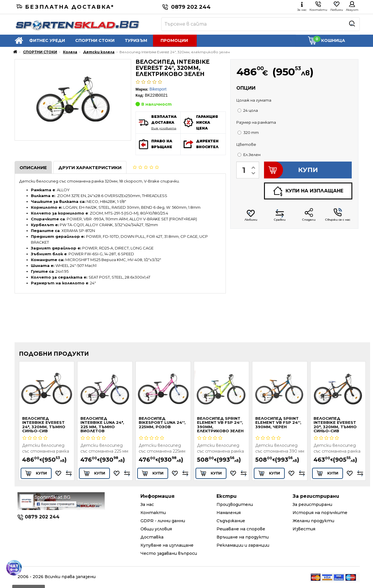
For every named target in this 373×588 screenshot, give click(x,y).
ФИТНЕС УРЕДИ (47, 40)
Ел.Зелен (249, 155)
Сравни (280, 215)
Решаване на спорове (241, 529)
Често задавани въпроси (169, 553)
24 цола (248, 110)
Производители (235, 504)
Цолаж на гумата (254, 100)
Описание (33, 168)
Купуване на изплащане (167, 545)
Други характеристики (90, 168)
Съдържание (231, 521)
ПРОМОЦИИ (174, 40)
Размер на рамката (256, 122)
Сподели (309, 215)
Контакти (153, 513)
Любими (251, 215)
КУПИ (291, 170)
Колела (70, 52)
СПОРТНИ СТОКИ (95, 40)
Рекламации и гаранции (243, 545)
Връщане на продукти (243, 537)
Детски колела (99, 52)
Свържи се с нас (338, 215)
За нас (147, 504)
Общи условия (156, 529)
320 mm (248, 132)
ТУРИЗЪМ (136, 40)
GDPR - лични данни (163, 521)
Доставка (152, 537)
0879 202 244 (186, 7)
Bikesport (158, 89)
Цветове (246, 144)
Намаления (229, 513)
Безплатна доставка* (65, 7)
